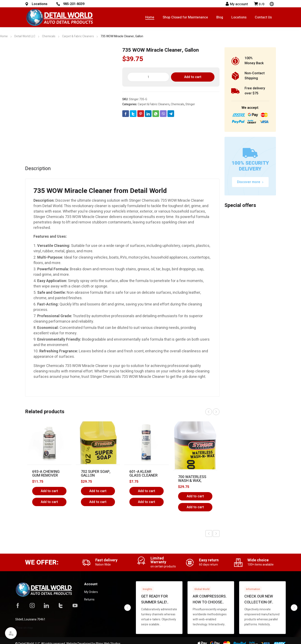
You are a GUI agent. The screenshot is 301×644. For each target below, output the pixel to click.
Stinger (190, 104)
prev (209, 412)
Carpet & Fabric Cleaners (78, 36)
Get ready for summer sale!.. (155, 599)
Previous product (209, 534)
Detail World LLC (25, 36)
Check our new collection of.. (259, 599)
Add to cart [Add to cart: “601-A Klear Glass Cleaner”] (147, 491)
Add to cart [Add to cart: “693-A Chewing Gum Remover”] (49, 491)
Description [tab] (38, 169)
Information (253, 589)
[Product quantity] (148, 77)
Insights (147, 589)
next (216, 412)
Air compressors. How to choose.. (210, 599)
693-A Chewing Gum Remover (46, 474)
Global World (202, 589)
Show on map (24, 628)
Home (4, 36)
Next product (216, 534)
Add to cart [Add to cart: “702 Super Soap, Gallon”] (98, 491)
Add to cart (193, 77)
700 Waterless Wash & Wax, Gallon (192, 481)
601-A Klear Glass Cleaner (143, 474)
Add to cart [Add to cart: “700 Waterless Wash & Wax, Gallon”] (195, 496)
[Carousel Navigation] (212, 412)
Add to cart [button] (49, 502)
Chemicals (49, 36)
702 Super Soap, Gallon (96, 474)
